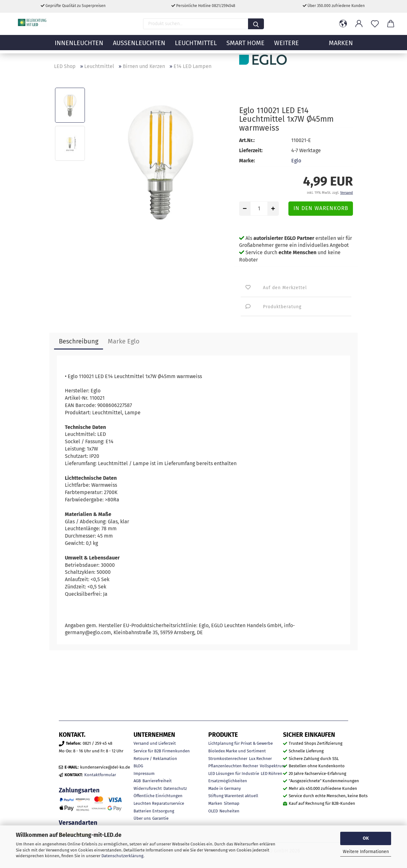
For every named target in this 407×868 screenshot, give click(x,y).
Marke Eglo (124, 341)
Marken (215, 803)
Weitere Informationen (366, 852)
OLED (213, 811)
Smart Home (245, 46)
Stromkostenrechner (228, 759)
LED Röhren (272, 773)
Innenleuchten (79, 46)
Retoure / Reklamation (155, 759)
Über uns (142, 818)
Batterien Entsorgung (154, 811)
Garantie (160, 818)
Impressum (144, 773)
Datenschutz (175, 788)
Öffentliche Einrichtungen (158, 796)
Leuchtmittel (196, 46)
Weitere (286, 46)
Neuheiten (229, 811)
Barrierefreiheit (157, 781)
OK (366, 838)
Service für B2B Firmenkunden (162, 751)
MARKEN (341, 46)
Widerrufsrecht (148, 788)
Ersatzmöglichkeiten (228, 781)
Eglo (296, 161)
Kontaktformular (100, 775)
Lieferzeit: (251, 150)
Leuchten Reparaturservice (159, 803)
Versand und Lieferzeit (155, 743)
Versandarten (78, 823)
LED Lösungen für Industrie (234, 773)
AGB (137, 781)
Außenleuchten (139, 46)
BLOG (138, 766)
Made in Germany (224, 788)
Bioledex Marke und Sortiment (237, 751)
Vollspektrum (272, 766)
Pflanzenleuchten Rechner (233, 766)
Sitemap (232, 803)
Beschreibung (79, 341)
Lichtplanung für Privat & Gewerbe (241, 743)
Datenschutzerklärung (122, 856)
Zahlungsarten (79, 790)
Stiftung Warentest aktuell (233, 796)
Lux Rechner (260, 759)
